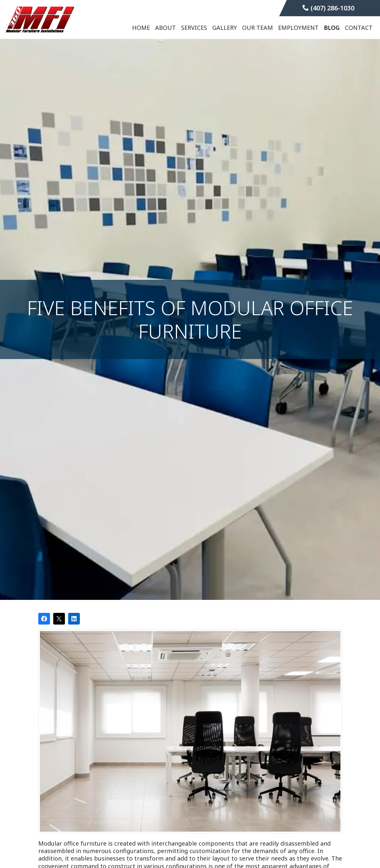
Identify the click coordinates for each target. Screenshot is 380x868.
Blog (332, 28)
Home (141, 28)
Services (194, 28)
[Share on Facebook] (44, 619)
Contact (359, 28)
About (165, 28)
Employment (298, 28)
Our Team (257, 28)
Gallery (225, 28)
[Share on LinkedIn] (74, 619)
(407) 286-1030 (328, 8)
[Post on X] (59, 619)
